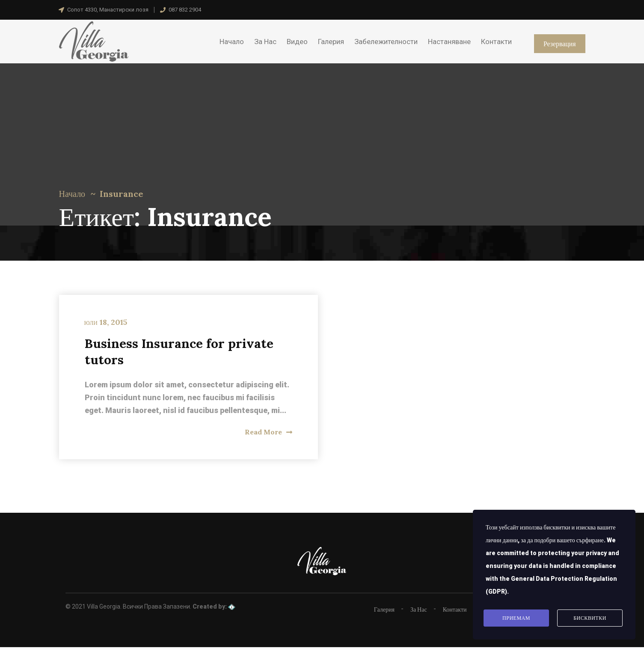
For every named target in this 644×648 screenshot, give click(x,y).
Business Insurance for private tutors (181, 352)
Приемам (516, 618)
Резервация (559, 44)
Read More (269, 432)
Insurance (122, 194)
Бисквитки (590, 618)
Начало (72, 194)
